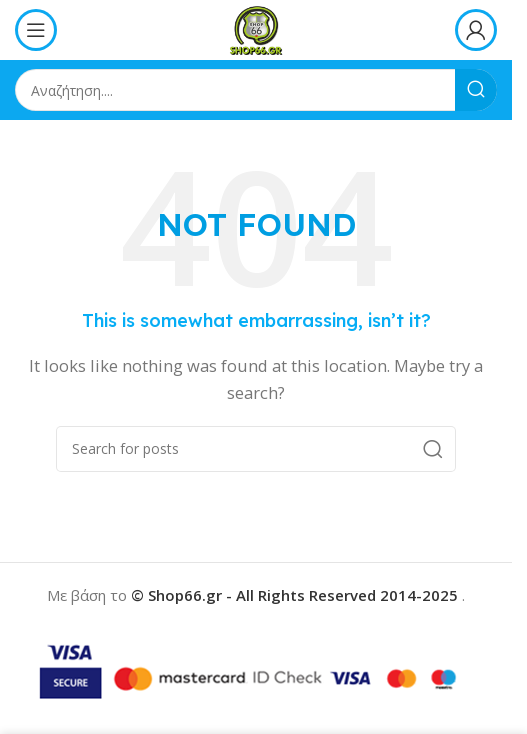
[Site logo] (255, 28)
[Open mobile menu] (36, 30)
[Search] (256, 90)
